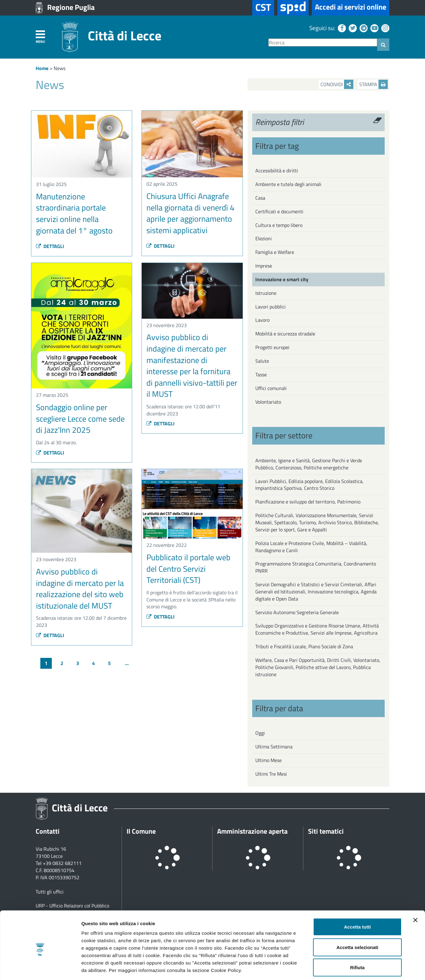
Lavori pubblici (271, 307)
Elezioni (264, 238)
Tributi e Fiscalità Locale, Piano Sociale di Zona (304, 646)
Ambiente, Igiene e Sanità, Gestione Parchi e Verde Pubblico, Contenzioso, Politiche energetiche (309, 464)
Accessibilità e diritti (277, 171)
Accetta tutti (358, 899)
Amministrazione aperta (252, 831)
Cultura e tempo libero (279, 225)
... (127, 663)
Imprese (264, 266)
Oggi (260, 733)
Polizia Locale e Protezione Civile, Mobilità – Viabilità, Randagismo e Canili (311, 547)
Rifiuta (358, 939)
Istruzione (266, 293)
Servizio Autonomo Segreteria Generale (297, 612)
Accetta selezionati (357, 919)
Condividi (337, 84)
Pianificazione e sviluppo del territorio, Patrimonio (308, 502)
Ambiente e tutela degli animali (288, 184)
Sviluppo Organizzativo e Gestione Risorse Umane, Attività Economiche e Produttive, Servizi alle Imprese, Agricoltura (317, 629)
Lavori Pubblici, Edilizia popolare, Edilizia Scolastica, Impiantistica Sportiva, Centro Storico (309, 485)
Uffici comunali (271, 388)
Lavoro (262, 320)
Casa (260, 198)
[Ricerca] (323, 43)
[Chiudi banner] (415, 892)
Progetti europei (272, 347)
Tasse (261, 375)
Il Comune (141, 831)
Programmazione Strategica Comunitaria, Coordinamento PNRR (316, 567)
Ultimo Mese (268, 760)
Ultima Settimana (274, 747)
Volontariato (268, 402)
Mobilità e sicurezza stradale (285, 334)
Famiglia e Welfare (275, 252)
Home (42, 68)
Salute (262, 361)
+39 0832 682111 (62, 863)
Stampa (374, 84)
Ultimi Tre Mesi (271, 774)
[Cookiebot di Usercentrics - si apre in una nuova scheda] (40, 968)
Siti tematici (326, 831)
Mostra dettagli (326, 968)
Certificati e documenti (279, 211)
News (60, 68)
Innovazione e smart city (282, 279)
